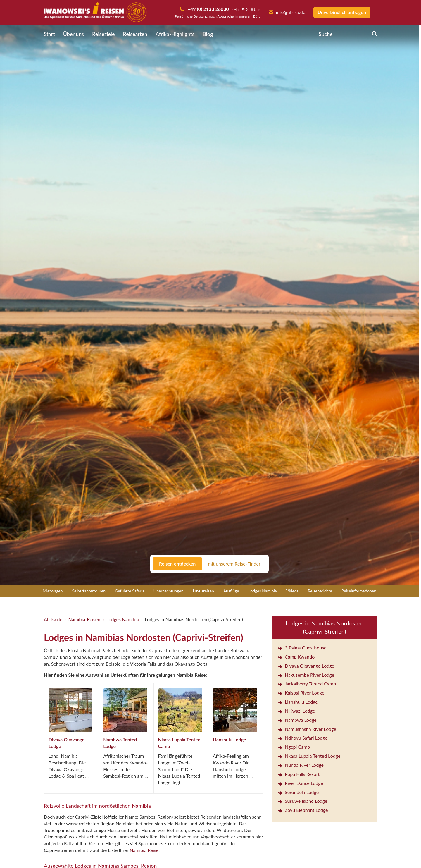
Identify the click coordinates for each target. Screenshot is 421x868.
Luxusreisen (203, 591)
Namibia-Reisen (84, 619)
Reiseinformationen (359, 591)
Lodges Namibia (263, 591)
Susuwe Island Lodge (302, 801)
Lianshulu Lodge (230, 739)
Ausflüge (231, 591)
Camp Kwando (296, 657)
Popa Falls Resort (299, 774)
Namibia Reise (144, 850)
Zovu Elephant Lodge (303, 810)
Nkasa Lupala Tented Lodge (309, 756)
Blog (208, 34)
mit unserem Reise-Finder (234, 564)
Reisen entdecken (177, 564)
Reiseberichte (320, 591)
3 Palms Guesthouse (302, 648)
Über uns (74, 34)
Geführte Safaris (130, 591)
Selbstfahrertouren (89, 591)
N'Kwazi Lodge (296, 711)
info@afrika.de (287, 12)
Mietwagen (53, 591)
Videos (292, 591)
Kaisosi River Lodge (301, 693)
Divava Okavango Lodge (306, 666)
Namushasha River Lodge (307, 729)
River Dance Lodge (300, 783)
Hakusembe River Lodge (306, 675)
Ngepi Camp (294, 747)
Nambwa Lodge (297, 720)
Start (49, 34)
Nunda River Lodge (301, 765)
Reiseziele (103, 34)
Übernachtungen (169, 591)
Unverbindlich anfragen (342, 12)
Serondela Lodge (298, 792)
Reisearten (135, 34)
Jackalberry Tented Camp (307, 684)
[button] (402, 852)
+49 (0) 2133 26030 (208, 9)
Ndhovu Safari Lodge (303, 738)
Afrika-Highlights (175, 34)
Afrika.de (53, 619)
